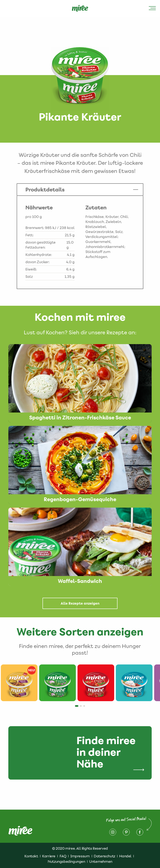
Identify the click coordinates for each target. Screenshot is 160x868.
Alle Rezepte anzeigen (80, 603)
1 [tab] (77, 707)
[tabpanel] (19, 683)
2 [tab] (82, 707)
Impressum (80, 856)
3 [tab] (85, 707)
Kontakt (31, 856)
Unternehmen (101, 862)
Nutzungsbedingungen (66, 862)
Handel (125, 856)
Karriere (49, 856)
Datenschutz (104, 856)
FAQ (63, 856)
